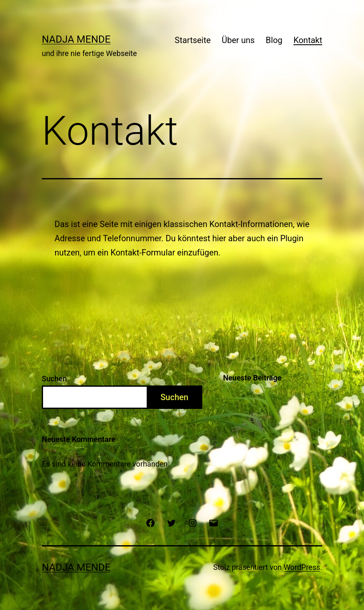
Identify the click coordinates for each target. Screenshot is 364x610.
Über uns (238, 40)
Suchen (54, 379)
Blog (274, 40)
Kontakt (308, 40)
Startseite (193, 40)
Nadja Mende (76, 39)
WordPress (302, 567)
